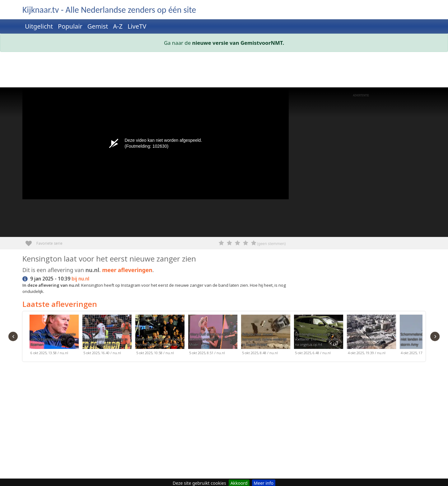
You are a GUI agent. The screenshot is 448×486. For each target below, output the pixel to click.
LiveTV (137, 26)
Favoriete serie (31, 241)
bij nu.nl (80, 279)
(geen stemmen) (271, 244)
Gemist (98, 26)
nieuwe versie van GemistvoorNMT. (238, 43)
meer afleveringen (127, 270)
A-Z (118, 26)
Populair (70, 26)
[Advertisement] (209, 71)
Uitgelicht (39, 26)
